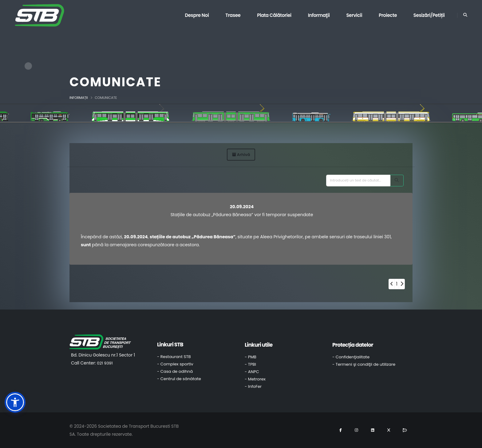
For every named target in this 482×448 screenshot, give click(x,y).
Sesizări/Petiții (429, 15)
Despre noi (197, 15)
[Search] (397, 181)
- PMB (251, 357)
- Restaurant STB (174, 357)
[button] (15, 402)
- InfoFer (253, 386)
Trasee (233, 15)
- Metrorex (255, 379)
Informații (79, 98)
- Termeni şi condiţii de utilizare (364, 364)
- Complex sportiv (175, 364)
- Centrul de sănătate (179, 379)
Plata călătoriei (274, 15)
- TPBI (250, 364)
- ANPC (252, 372)
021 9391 (105, 363)
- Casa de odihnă (175, 371)
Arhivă (241, 155)
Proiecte (388, 15)
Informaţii (319, 15)
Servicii (354, 15)
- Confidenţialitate (351, 357)
